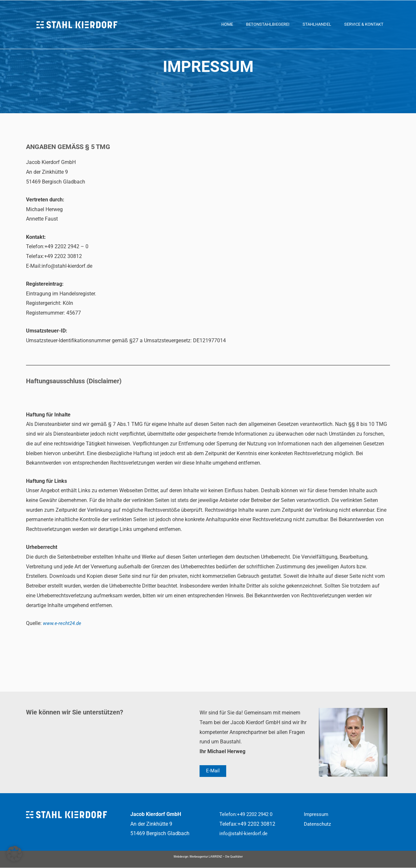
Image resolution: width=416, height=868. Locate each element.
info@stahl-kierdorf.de (245, 834)
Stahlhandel (317, 24)
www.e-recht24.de (63, 623)
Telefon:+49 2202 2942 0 (248, 814)
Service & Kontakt (364, 24)
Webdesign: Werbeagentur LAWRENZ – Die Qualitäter (208, 857)
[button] (14, 854)
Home (227, 24)
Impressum (317, 814)
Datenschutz (318, 824)
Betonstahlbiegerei (268, 24)
